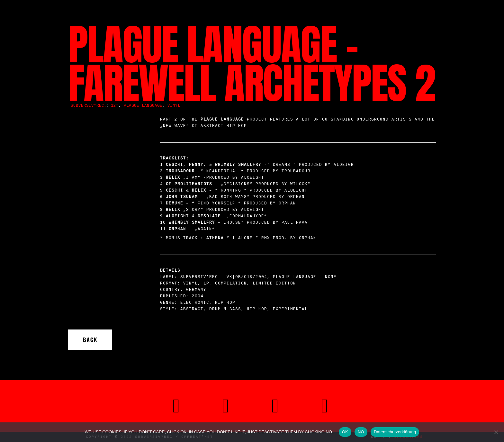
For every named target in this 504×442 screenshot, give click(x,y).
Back (90, 340)
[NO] (496, 432)
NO (361, 432)
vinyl (174, 106)
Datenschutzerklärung (395, 432)
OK (345, 432)
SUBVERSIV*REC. (89, 106)
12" (115, 106)
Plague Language (143, 106)
